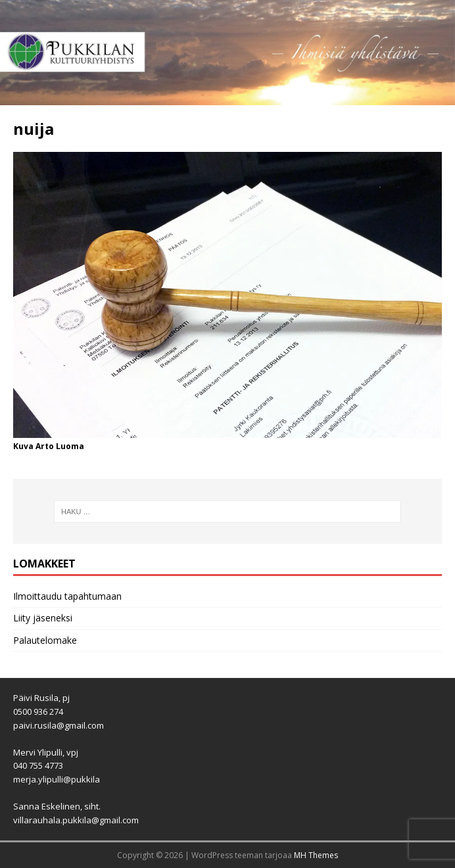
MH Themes (316, 855)
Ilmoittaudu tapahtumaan (67, 596)
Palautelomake (45, 640)
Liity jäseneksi (43, 618)
